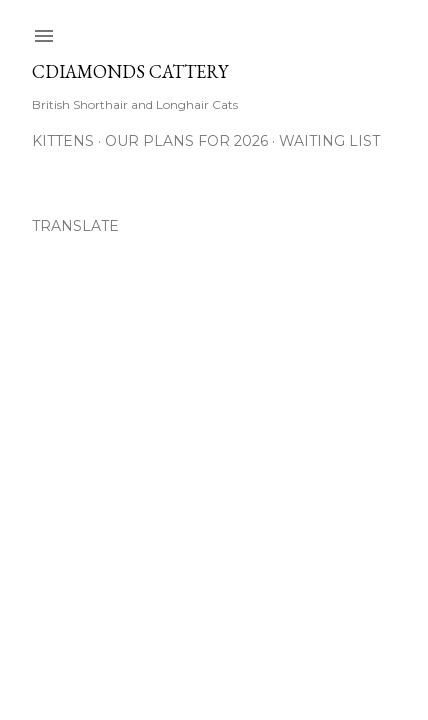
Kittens (63, 141)
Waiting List (329, 141)
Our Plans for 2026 (186, 141)
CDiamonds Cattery (130, 71)
